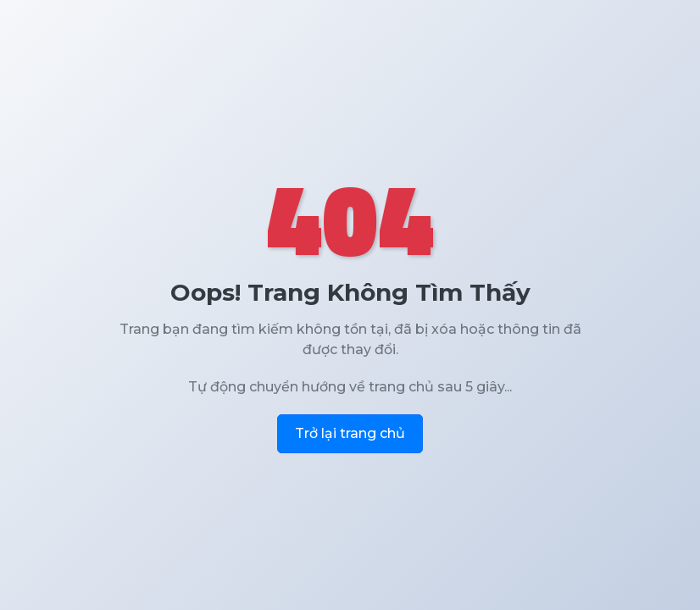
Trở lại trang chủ (350, 433)
